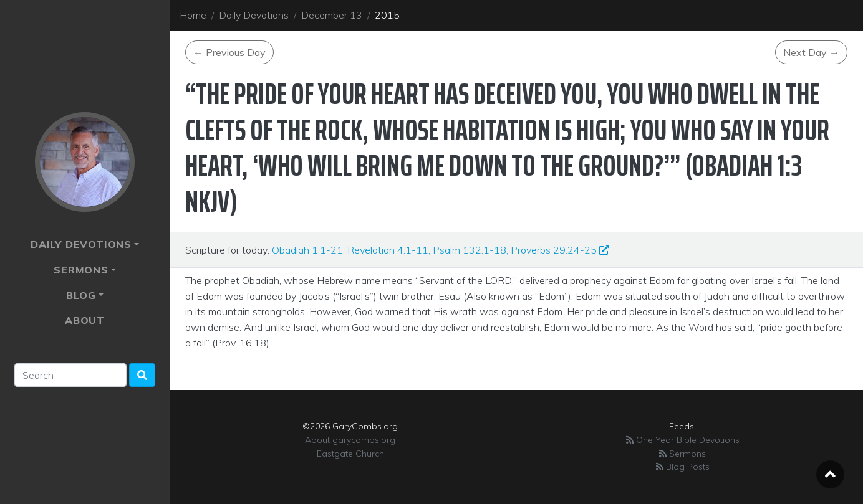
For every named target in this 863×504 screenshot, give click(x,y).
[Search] (70, 375)
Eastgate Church (350, 454)
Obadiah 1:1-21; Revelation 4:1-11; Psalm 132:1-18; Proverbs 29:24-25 (441, 250)
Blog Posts (683, 467)
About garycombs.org (350, 440)
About (85, 320)
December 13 (332, 15)
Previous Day (229, 52)
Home (193, 15)
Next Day (811, 52)
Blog (81, 295)
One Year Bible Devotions (683, 440)
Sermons (81, 270)
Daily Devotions (81, 244)
